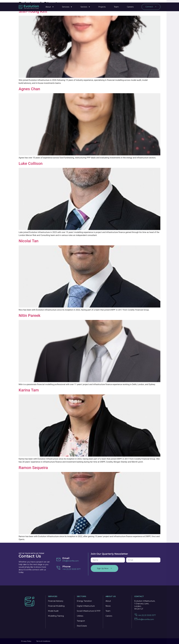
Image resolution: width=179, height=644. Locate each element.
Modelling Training (56, 616)
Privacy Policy (26, 641)
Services (67, 6)
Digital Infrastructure (86, 606)
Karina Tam (29, 390)
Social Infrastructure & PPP (89, 611)
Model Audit (53, 611)
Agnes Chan (29, 89)
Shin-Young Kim (33, 11)
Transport (81, 621)
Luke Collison (31, 163)
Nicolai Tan (29, 241)
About (50, 6)
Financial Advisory (56, 601)
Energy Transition (84, 601)
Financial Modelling (56, 606)
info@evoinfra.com (71, 561)
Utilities (80, 616)
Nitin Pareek (30, 315)
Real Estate (82, 626)
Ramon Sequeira (33, 468)
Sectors (85, 6)
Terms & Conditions (43, 641)
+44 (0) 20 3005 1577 (71, 569)
